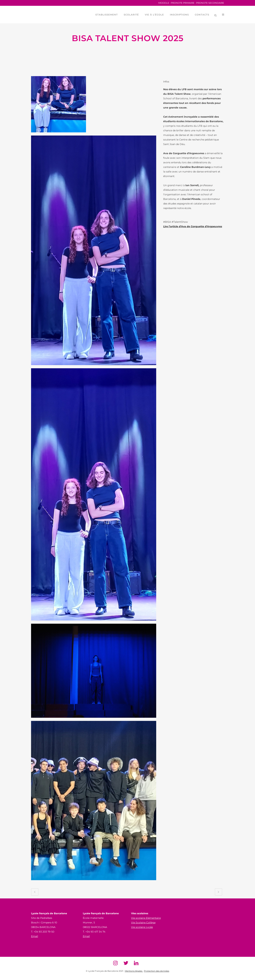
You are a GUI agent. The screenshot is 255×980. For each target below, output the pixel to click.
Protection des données (157, 971)
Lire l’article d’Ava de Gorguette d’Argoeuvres (193, 226)
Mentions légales (134, 971)
